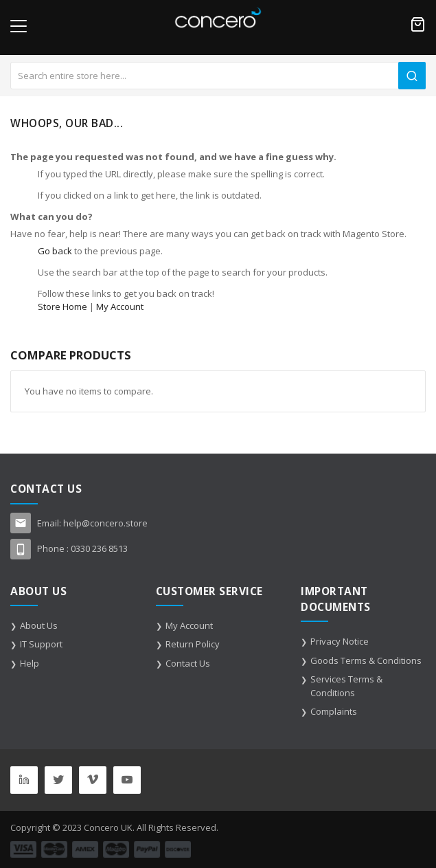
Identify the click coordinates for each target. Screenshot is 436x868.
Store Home (62, 307)
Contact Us (188, 663)
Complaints (334, 711)
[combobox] (218, 76)
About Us (39, 625)
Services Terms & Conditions (346, 686)
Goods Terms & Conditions (366, 660)
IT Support (41, 644)
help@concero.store (105, 523)
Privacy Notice (340, 641)
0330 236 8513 (99, 548)
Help (30, 663)
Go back (55, 251)
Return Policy (193, 644)
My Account (120, 307)
